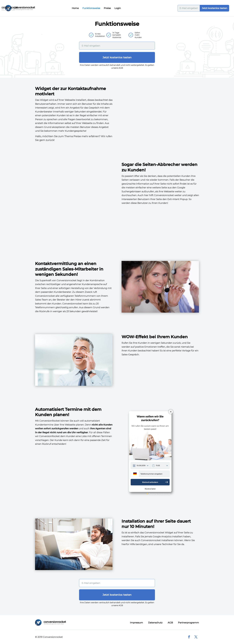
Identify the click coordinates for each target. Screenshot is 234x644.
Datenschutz (155, 623)
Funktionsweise (91, 8)
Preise (107, 8)
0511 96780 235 (10, 8)
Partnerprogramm (188, 623)
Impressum (136, 623)
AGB (170, 623)
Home (75, 8)
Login (118, 8)
